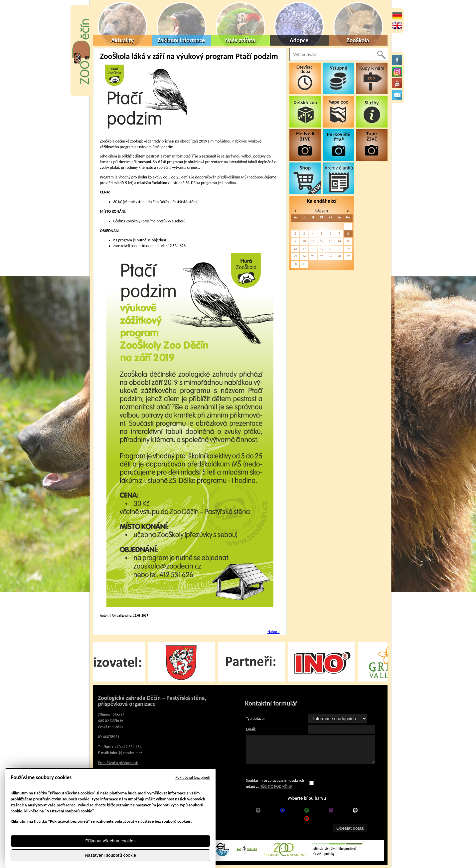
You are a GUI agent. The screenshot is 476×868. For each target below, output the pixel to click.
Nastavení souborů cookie (110, 855)
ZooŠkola (358, 40)
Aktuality (122, 40)
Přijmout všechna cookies (110, 841)
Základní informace (181, 40)
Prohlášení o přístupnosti (118, 763)
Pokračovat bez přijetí (193, 777)
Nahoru (274, 632)
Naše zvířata (240, 40)
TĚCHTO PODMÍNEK (276, 786)
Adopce (299, 40)
